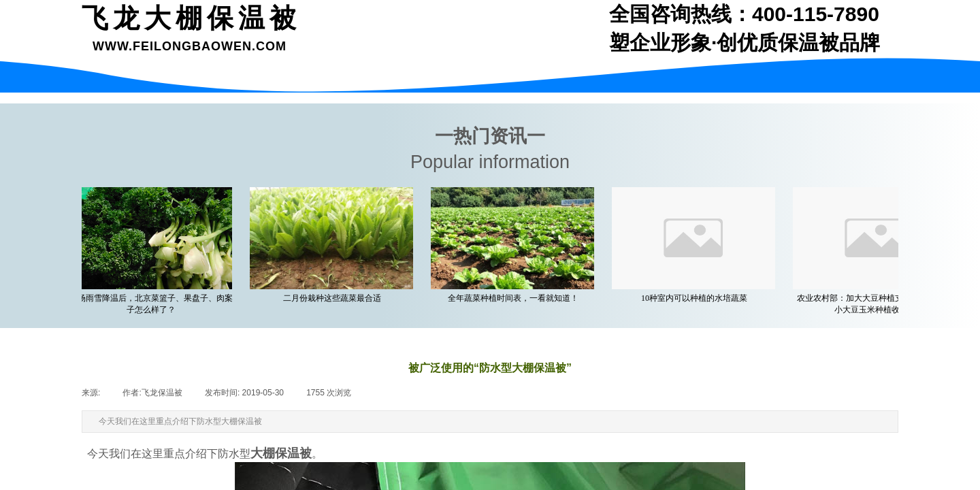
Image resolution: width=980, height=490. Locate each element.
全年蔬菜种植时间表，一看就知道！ (516, 298)
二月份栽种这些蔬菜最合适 (335, 298)
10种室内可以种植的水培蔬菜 (697, 298)
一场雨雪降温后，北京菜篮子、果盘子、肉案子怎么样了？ (154, 304)
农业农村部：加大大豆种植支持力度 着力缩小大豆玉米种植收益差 (878, 304)
